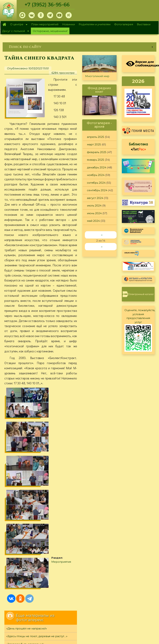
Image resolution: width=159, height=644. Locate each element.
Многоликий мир (97, 76)
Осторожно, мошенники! (50, 31)
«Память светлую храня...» (24, 538)
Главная (4, 24)
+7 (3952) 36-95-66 (48, 5)
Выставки (144, 24)
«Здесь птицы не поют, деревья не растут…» (37, 515)
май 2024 (93, 221)
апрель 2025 (96, 137)
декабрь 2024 (97, 167)
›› (102, 247)
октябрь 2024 (96, 183)
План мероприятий (45, 24)
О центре (18, 25)
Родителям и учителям (95, 24)
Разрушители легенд (21, 530)
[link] (79, 47)
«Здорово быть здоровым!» (25, 522)
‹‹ (102, 235)
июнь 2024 (94, 213)
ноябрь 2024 (96, 175)
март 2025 (94, 144)
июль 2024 (94, 206)
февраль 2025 (97, 152)
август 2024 (95, 198)
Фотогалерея (124, 24)
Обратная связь (116, 612)
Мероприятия (26, 466)
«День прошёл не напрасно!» (27, 507)
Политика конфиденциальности (128, 606)
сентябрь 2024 (97, 190)
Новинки (69, 24)
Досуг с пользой (15, 31)
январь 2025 (96, 160)
